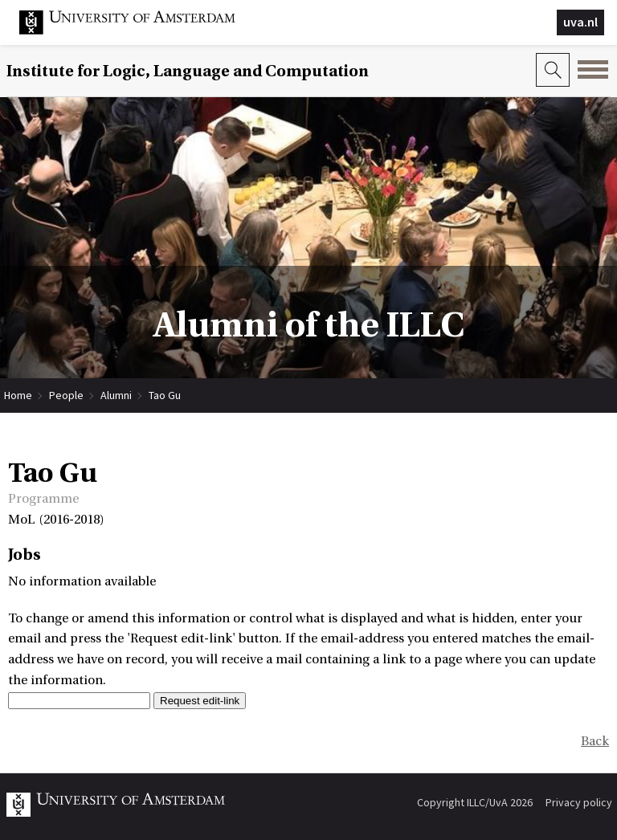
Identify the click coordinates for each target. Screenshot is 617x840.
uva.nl (580, 22)
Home (18, 395)
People (66, 395)
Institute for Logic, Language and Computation (188, 71)
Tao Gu (165, 395)
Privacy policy (579, 802)
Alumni (116, 395)
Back (595, 741)
